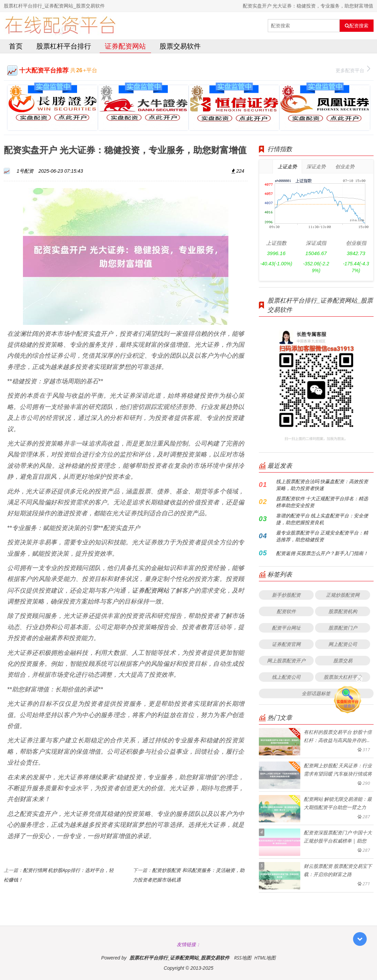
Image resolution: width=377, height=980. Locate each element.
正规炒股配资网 (343, 595)
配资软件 (286, 611)
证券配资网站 (125, 46)
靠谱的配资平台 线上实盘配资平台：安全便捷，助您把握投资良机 (322, 519)
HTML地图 (265, 958)
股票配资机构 (343, 611)
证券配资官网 (286, 644)
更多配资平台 (353, 70)
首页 (16, 46)
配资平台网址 (286, 628)
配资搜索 (357, 26)
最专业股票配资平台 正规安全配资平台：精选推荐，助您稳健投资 (322, 536)
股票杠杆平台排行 (64, 46)
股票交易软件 (180, 46)
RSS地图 (242, 958)
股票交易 (343, 660)
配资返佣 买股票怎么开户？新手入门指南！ (322, 553)
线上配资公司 (286, 677)
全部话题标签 (316, 693)
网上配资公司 (343, 644)
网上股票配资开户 (286, 660)
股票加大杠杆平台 (343, 677)
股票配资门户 (343, 628)
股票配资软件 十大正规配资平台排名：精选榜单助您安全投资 (322, 502)
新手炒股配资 (286, 595)
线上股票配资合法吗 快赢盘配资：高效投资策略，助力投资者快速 (322, 485)
